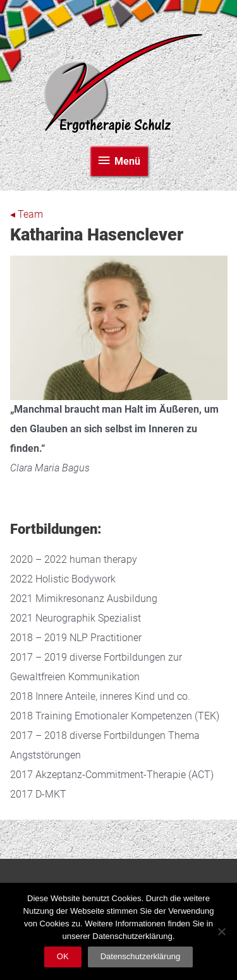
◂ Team (27, 215)
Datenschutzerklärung (140, 956)
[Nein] (221, 931)
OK (63, 956)
